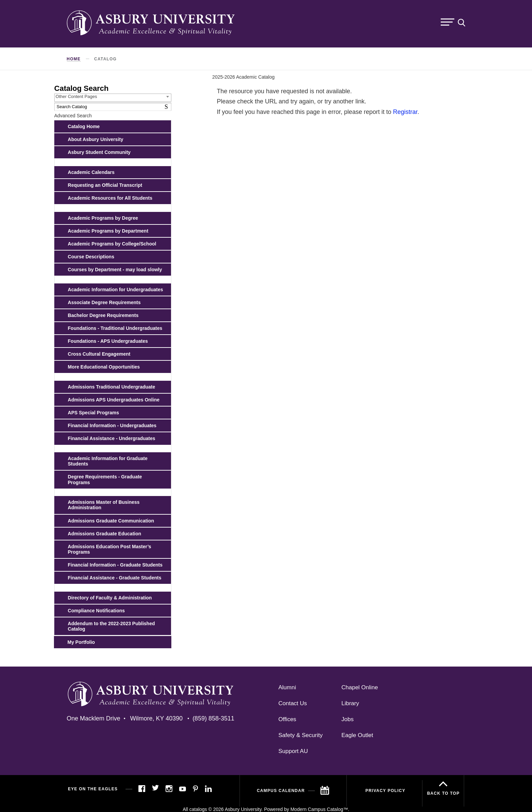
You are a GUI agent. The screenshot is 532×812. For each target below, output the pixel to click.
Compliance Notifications (96, 611)
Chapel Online (360, 687)
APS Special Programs (93, 413)
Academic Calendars (91, 172)
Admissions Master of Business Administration (104, 505)
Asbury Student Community (99, 152)
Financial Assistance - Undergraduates (112, 438)
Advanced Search (73, 116)
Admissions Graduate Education (104, 534)
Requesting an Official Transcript (105, 185)
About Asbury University (96, 139)
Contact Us (293, 703)
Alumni (287, 687)
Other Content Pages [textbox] (76, 96)
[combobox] (113, 98)
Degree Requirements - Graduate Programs (105, 479)
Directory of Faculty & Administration (110, 598)
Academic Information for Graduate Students (108, 461)
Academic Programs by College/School (112, 244)
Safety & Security (301, 735)
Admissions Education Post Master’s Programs (110, 549)
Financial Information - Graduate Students (115, 565)
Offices (288, 719)
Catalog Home (84, 126)
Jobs (347, 719)
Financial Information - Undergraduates (112, 425)
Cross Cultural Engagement (99, 354)
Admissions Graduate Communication (111, 521)
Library (350, 703)
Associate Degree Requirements (104, 302)
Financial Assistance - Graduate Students (115, 578)
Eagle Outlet (357, 735)
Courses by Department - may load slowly (115, 270)
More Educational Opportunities (104, 367)
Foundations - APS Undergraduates (108, 341)
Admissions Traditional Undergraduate (112, 387)
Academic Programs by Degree (103, 218)
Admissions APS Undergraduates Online (114, 400)
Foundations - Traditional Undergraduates (115, 328)
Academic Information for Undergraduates (116, 290)
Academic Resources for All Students (110, 198)
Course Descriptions (91, 257)
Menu (448, 22)
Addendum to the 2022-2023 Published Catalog (111, 626)
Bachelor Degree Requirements (103, 315)
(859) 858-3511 (213, 718)
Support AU (293, 751)
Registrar (405, 112)
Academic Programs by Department (108, 231)
